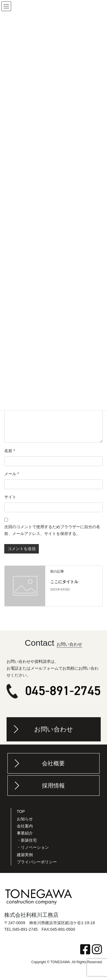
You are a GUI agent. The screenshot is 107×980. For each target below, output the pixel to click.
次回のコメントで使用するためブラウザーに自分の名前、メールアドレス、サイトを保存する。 (52, 530)
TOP (21, 811)
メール (12, 474)
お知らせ (25, 819)
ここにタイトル (64, 582)
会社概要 (53, 763)
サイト (10, 497)
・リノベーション (33, 847)
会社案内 (25, 826)
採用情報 (53, 786)
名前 (10, 451)
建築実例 (25, 855)
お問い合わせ (54, 729)
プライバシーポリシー (37, 862)
